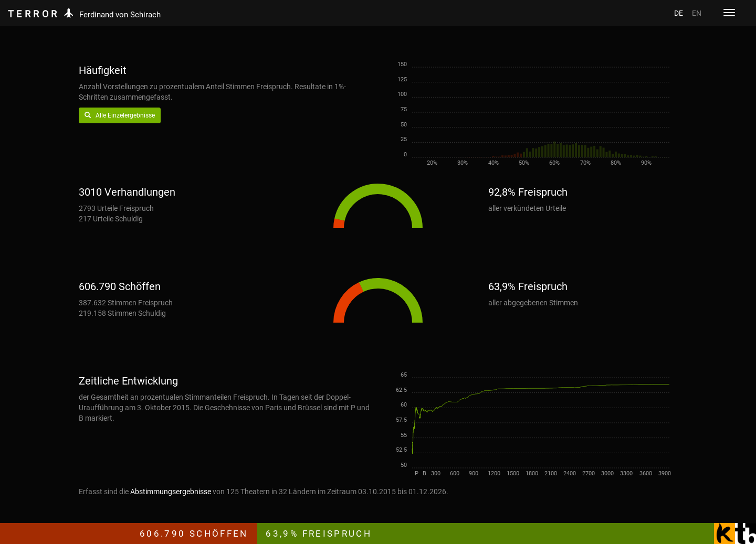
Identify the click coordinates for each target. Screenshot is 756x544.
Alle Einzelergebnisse (120, 115)
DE (679, 13)
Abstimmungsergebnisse (171, 492)
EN (697, 13)
